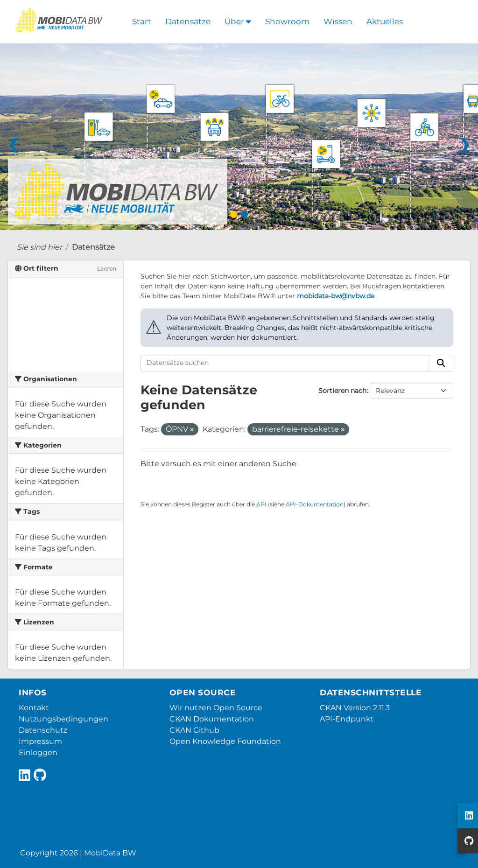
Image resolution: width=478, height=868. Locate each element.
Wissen (338, 21)
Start (142, 21)
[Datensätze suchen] (285, 363)
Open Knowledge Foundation (225, 741)
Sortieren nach (342, 391)
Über (238, 21)
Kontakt (34, 708)
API (261, 504)
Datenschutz (43, 730)
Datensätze (188, 21)
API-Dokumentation (315, 504)
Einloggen (38, 752)
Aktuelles (385, 21)
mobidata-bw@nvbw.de (336, 296)
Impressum (40, 741)
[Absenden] (441, 363)
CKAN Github (194, 730)
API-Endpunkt (347, 719)
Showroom (287, 21)
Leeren (107, 269)
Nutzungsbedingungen (63, 719)
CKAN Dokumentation (212, 719)
